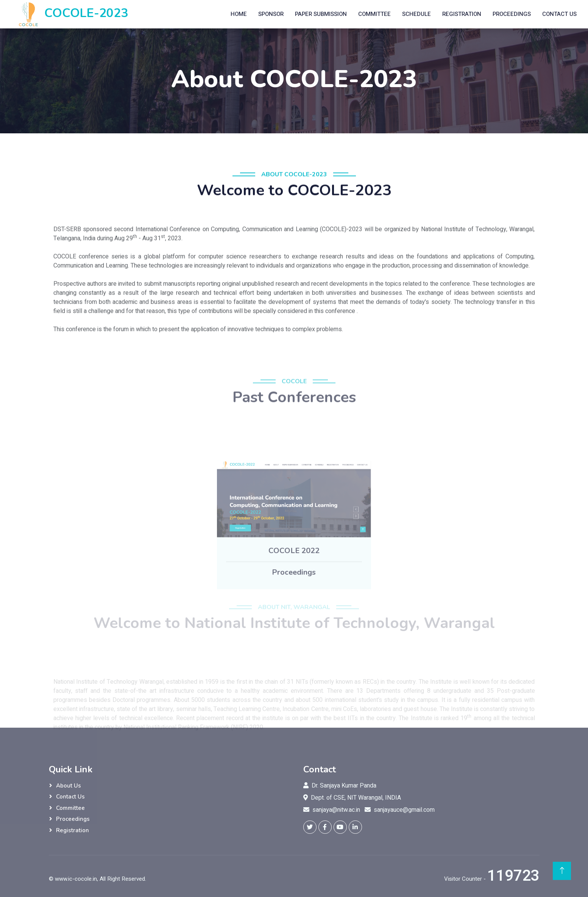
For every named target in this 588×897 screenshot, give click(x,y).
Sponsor (271, 14)
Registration (462, 14)
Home (239, 14)
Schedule (416, 14)
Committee (374, 14)
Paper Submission (321, 14)
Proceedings (512, 14)
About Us (69, 786)
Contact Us (559, 14)
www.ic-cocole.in (76, 879)
